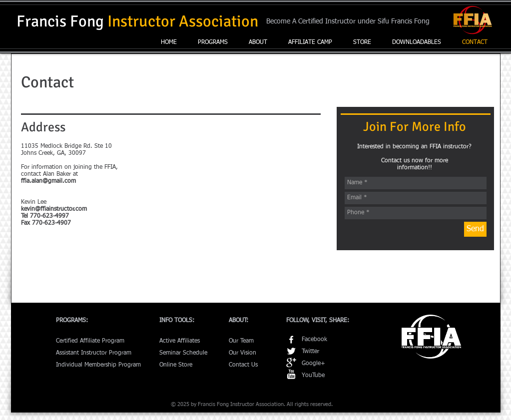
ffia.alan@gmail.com (48, 181)
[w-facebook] (291, 340)
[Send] (475, 229)
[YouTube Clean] (291, 374)
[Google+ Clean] (291, 363)
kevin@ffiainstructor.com (54, 209)
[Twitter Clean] (291, 351)
